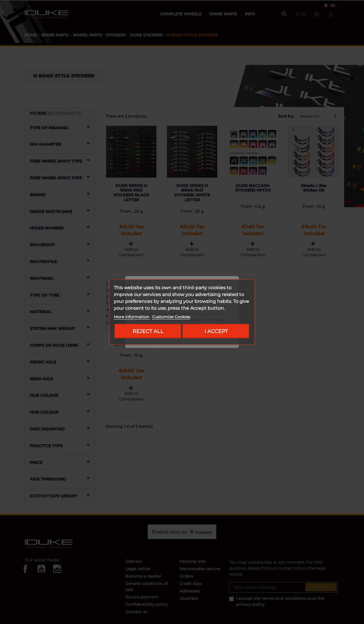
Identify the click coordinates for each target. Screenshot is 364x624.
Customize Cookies (171, 317)
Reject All (148, 331)
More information (132, 317)
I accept (216, 331)
